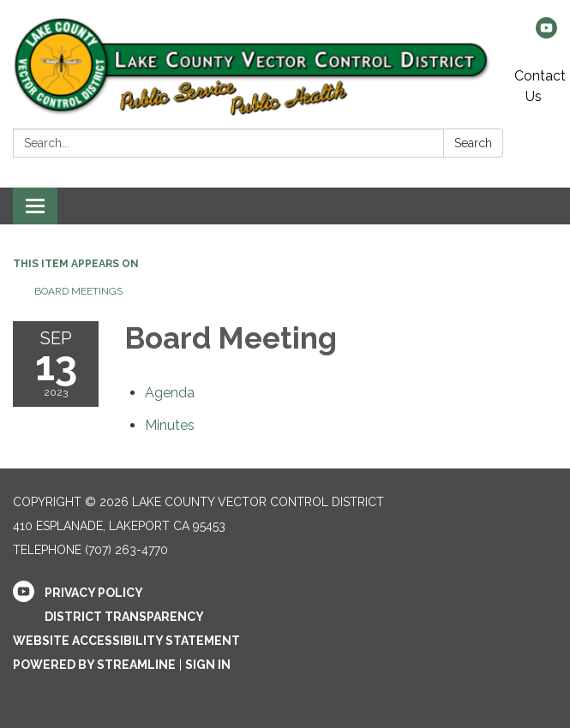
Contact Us (540, 86)
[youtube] (546, 34)
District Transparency (124, 617)
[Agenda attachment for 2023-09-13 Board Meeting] (170, 393)
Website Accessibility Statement (126, 641)
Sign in (208, 665)
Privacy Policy (94, 593)
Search (473, 143)
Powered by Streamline (94, 665)
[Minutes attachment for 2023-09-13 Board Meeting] (170, 425)
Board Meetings (78, 291)
